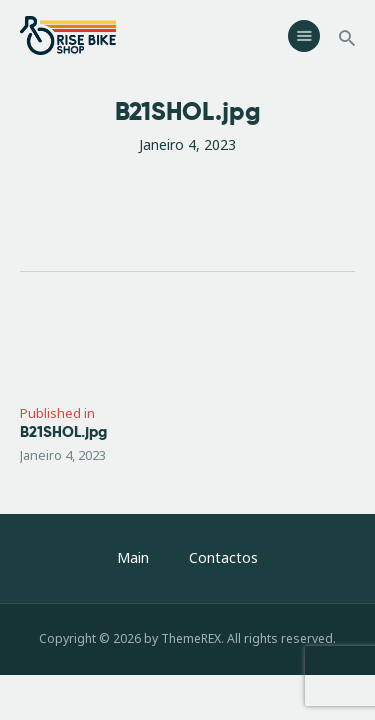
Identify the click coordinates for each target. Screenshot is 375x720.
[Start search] (347, 38)
